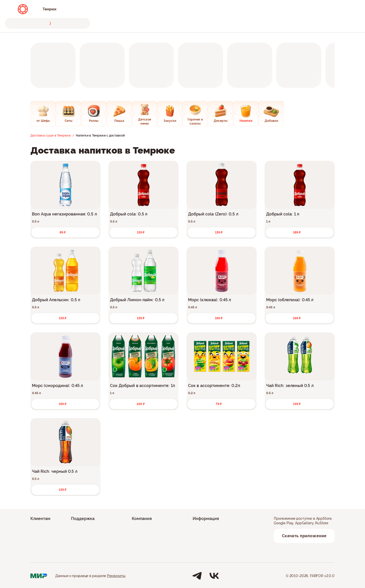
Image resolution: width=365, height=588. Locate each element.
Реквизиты (116, 576)
